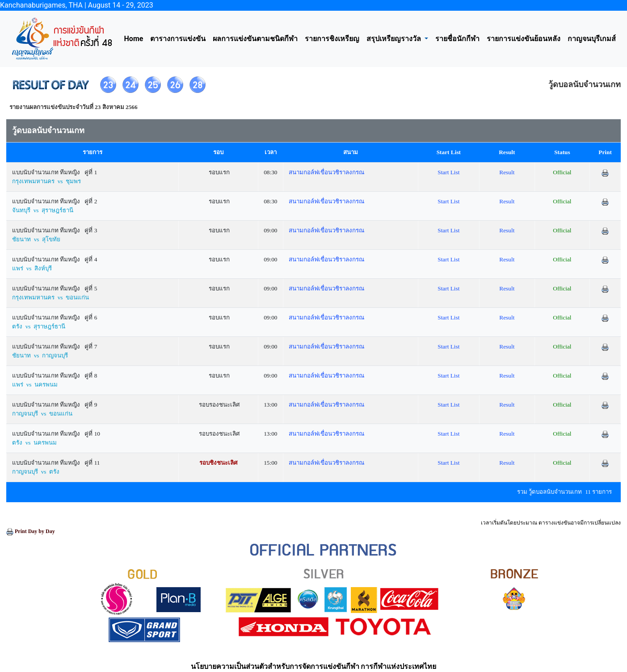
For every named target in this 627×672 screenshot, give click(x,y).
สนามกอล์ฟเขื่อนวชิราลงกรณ (326, 172)
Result (507, 172)
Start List (448, 172)
